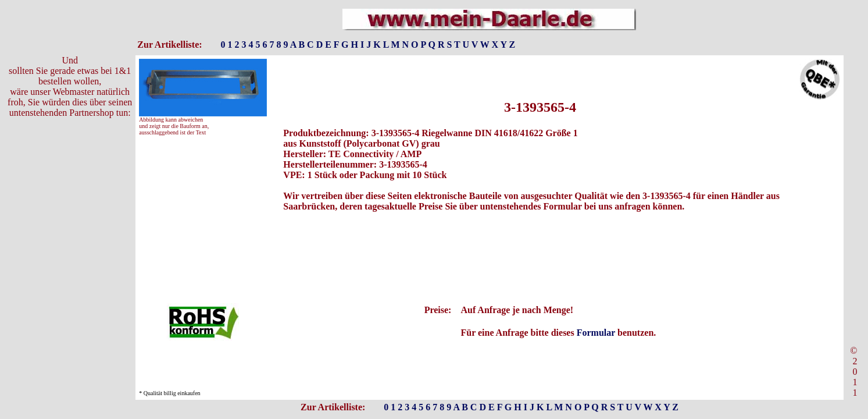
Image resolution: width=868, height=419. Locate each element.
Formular (596, 333)
